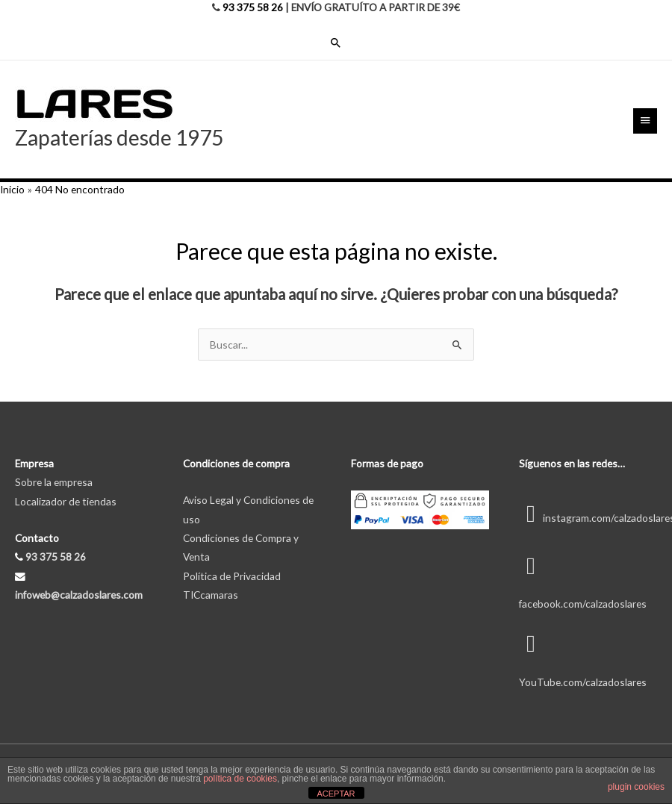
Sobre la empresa (54, 482)
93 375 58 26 (253, 7)
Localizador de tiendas (66, 501)
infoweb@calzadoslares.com (79, 595)
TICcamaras (211, 595)
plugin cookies (636, 787)
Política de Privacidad (232, 576)
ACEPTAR (336, 794)
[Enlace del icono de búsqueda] (336, 43)
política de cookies (240, 779)
